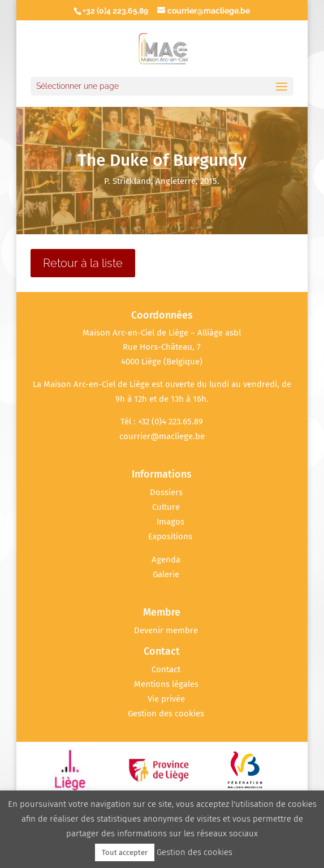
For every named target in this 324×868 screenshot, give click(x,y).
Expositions (170, 536)
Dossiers (166, 492)
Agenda (166, 560)
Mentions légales (166, 684)
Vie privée (166, 699)
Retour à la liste (83, 263)
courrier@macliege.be (162, 436)
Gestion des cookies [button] (166, 714)
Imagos (170, 522)
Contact (166, 669)
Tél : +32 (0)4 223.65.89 (162, 422)
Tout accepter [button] (125, 852)
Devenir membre (166, 630)
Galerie (166, 574)
